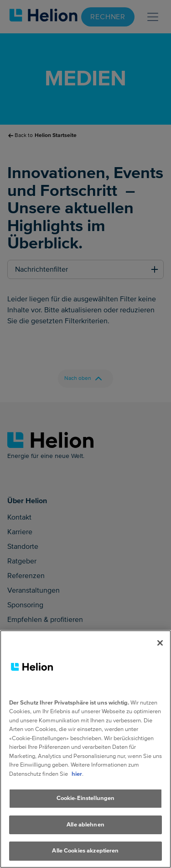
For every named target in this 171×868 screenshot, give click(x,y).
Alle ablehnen (85, 825)
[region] (85, 749)
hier (77, 774)
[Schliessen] (160, 643)
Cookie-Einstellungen (86, 798)
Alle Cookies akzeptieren (85, 851)
